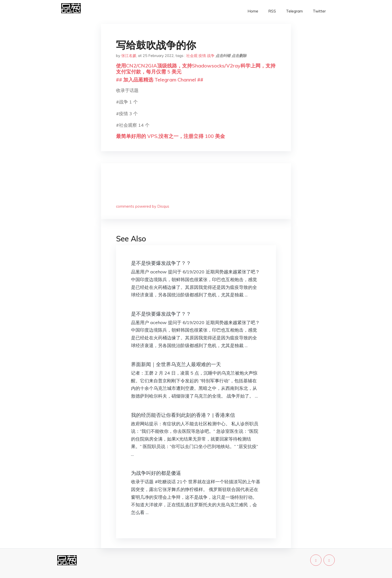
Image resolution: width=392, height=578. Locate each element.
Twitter (319, 11)
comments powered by (143, 206)
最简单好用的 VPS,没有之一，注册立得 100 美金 (170, 136)
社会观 (192, 56)
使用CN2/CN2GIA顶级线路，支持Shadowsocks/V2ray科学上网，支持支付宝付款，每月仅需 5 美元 (196, 69)
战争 (211, 56)
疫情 (202, 56)
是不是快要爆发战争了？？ (161, 263)
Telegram (294, 11)
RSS (272, 11)
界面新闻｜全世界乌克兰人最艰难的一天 (176, 364)
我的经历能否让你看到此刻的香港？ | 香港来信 (183, 415)
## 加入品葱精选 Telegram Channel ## (160, 80)
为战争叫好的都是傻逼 (156, 473)
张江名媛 (129, 56)
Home (253, 11)
